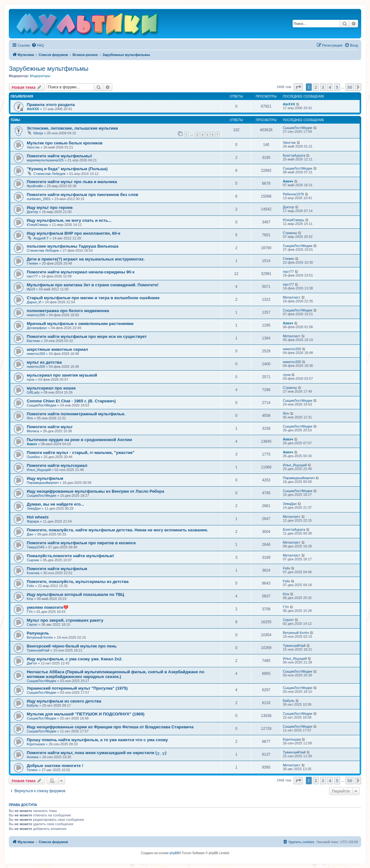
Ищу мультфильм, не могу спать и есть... (69, 220)
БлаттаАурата (294, 155)
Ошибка (33, 457)
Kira (30, 599)
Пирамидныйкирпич (43, 483)
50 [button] (350, 87)
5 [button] (337, 87)
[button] (298, 87)
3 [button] (323, 87)
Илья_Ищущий (39, 470)
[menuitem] (38, 45)
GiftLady (33, 392)
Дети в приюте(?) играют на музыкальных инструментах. (86, 259)
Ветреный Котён (40, 637)
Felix (286, 568)
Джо (30, 534)
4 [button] (330, 87)
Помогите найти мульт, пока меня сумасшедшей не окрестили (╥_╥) (97, 753)
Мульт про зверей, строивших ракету (65, 620)
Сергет (32, 624)
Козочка (33, 573)
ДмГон (32, 663)
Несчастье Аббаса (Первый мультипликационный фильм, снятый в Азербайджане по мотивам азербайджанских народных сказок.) (115, 674)
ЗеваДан (34, 508)
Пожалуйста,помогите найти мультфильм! (70, 556)
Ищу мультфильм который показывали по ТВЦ (76, 594)
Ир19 (31, 289)
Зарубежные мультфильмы (49, 69)
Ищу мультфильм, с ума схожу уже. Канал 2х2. (75, 659)
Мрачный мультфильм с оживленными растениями (80, 324)
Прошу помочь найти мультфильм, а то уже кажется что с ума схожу (97, 740)
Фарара (33, 521)
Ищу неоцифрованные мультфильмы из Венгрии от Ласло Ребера (95, 491)
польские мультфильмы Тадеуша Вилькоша (73, 246)
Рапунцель (38, 633)
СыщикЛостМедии (298, 128)
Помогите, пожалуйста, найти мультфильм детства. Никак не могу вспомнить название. (118, 530)
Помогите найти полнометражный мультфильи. (76, 414)
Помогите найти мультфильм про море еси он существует (87, 336)
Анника (33, 757)
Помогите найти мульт (50, 427)
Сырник (33, 560)
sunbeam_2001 (39, 199)
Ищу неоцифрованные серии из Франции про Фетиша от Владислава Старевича (110, 727)
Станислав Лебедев (49, 174)
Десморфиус (37, 328)
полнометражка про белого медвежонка (68, 311)
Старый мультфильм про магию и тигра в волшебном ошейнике (93, 298)
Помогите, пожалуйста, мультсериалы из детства (78, 582)
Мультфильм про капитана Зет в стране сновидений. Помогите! (93, 285)
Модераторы (40, 76)
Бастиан (33, 341)
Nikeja (38, 133)
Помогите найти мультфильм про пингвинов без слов (82, 195)
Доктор (32, 212)
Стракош (290, 233)
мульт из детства (44, 362)
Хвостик (33, 147)
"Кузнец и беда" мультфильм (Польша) (67, 169)
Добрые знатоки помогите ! (55, 766)
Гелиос (32, 770)
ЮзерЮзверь (37, 225)
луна (31, 379)
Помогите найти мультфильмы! (59, 156)
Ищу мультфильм (45, 478)
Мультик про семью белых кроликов (65, 143)
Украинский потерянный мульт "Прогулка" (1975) (77, 688)
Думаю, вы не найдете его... (55, 504)
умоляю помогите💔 (48, 607)
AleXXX (33, 109)
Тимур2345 (36, 547)
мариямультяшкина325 (45, 160)
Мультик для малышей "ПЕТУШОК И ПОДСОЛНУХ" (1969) (86, 714)
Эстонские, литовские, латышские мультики (72, 128)
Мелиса (33, 431)
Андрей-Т (41, 238)
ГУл (30, 612)
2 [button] (316, 87)
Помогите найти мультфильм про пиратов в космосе (81, 543)
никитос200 (36, 315)
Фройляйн (35, 186)
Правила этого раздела (51, 105)
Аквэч (288, 181)
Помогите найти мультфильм (57, 569)
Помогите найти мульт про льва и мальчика (72, 182)
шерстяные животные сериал (57, 349)
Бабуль (33, 705)
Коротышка (36, 744)
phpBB (174, 853)
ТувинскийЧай (38, 650)
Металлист (292, 297)
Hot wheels (38, 517)
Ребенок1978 (293, 194)
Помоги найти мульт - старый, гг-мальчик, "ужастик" (81, 453)
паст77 (32, 276)
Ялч (30, 418)
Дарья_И (34, 302)
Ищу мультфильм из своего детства (64, 701)
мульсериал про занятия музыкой (62, 375)
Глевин (32, 263)
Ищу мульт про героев (50, 207)
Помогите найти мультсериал (57, 465)
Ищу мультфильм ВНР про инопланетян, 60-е (74, 233)
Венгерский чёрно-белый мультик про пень (72, 646)
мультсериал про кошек (51, 388)
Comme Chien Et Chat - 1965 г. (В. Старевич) (71, 401)
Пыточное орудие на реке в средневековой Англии (79, 440)
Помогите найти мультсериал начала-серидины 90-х (81, 272)
